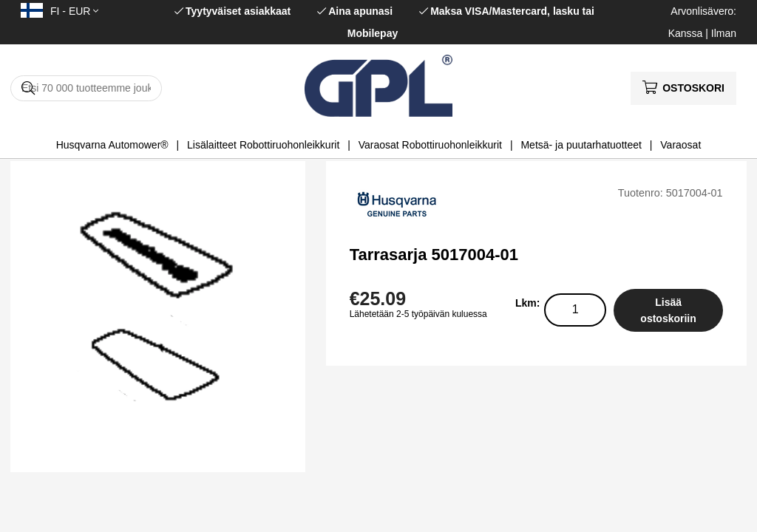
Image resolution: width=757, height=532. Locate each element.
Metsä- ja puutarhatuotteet (581, 145)
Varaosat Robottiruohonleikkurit (430, 145)
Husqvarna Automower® (112, 145)
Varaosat (680, 145)
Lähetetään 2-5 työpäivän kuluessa (418, 314)
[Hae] (86, 88)
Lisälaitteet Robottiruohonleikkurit (263, 145)
